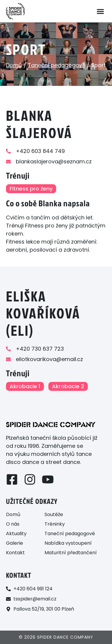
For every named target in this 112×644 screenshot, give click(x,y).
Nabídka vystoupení (68, 543)
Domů (14, 65)
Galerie (14, 543)
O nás (13, 524)
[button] (100, 11)
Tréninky (55, 524)
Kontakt (15, 553)
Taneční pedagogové (57, 65)
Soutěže (54, 514)
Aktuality (16, 534)
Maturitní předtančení (71, 553)
